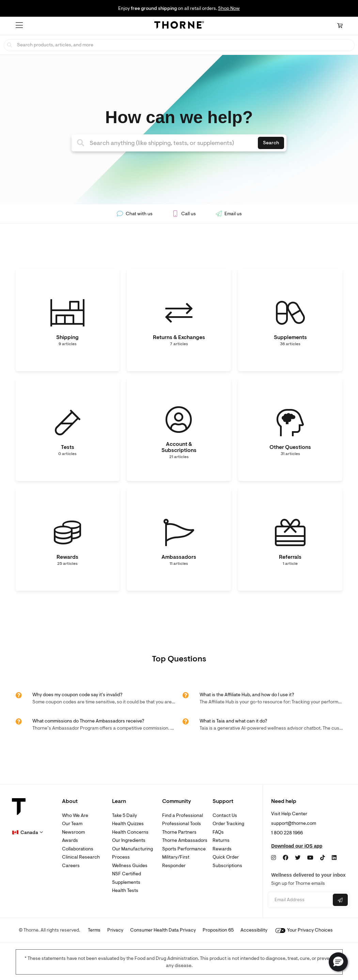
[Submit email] (340, 900)
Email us (228, 214)
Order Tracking (228, 824)
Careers (71, 866)
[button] (19, 25)
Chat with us (134, 214)
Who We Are (75, 815)
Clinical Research (81, 857)
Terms (94, 930)
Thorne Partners (179, 832)
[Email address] (299, 900)
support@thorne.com (294, 823)
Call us (184, 214)
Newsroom (73, 832)
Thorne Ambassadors (185, 840)
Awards (70, 840)
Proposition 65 (218, 930)
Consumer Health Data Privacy (163, 930)
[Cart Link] (340, 26)
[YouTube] (310, 858)
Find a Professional (183, 815)
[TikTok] (323, 858)
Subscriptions (227, 866)
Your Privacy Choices (304, 930)
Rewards (222, 849)
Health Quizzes (128, 824)
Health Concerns (130, 832)
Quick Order (226, 857)
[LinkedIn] (334, 858)
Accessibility (254, 930)
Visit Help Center (289, 814)
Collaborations (78, 849)
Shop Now (229, 8)
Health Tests (125, 890)
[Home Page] (179, 26)
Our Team (72, 824)
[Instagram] (274, 858)
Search (271, 143)
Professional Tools (182, 824)
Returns (221, 840)
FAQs (218, 832)
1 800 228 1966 (287, 833)
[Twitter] (298, 858)
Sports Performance (184, 849)
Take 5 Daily (124, 815)
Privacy (115, 930)
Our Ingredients (129, 840)
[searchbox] (179, 45)
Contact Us (225, 815)
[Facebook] (285, 858)
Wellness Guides (130, 866)
